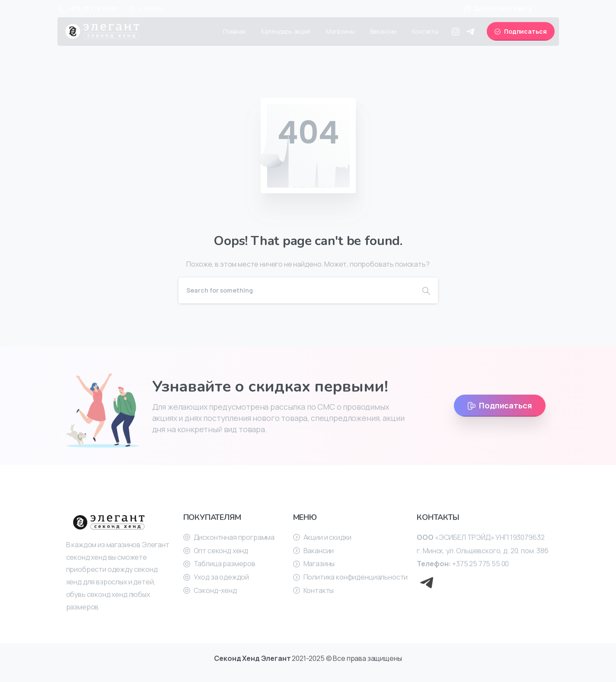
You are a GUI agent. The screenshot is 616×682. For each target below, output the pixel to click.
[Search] (297, 290)
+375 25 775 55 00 (88, 8)
